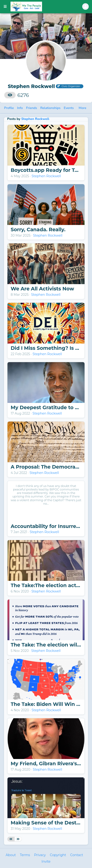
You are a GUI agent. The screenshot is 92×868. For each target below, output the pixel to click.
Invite (46, 861)
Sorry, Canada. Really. (38, 230)
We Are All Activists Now (42, 289)
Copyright (58, 855)
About (11, 855)
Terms (25, 855)
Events (69, 108)
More (83, 108)
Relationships (51, 108)
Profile (9, 108)
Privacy (40, 855)
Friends (32, 108)
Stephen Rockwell (35, 119)
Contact (77, 855)
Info (20, 108)
